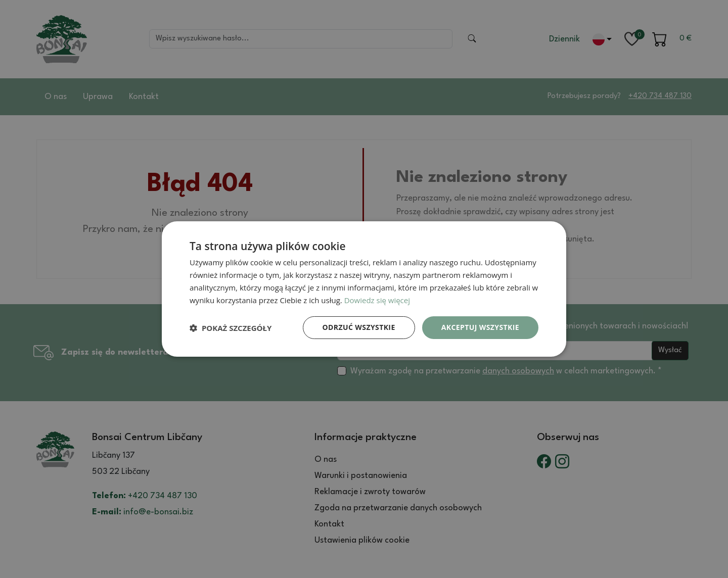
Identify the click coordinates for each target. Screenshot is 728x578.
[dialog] (364, 289)
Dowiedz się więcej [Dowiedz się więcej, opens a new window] (377, 300)
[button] (231, 328)
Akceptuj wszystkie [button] (480, 327)
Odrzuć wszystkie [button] (359, 327)
